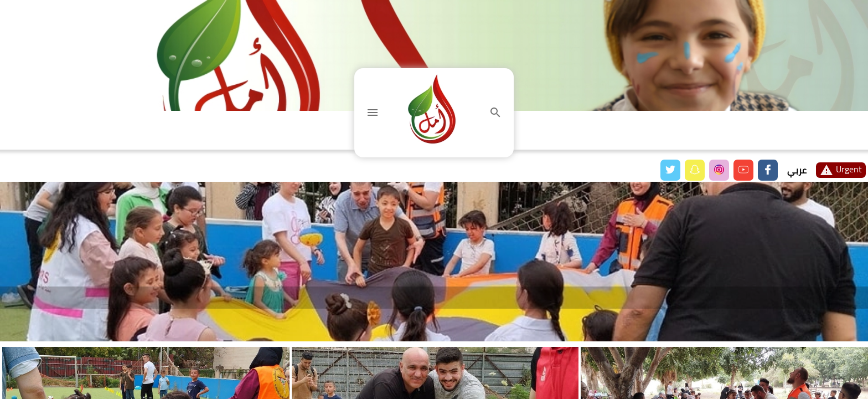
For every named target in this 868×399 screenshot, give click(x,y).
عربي (797, 170)
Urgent (841, 170)
